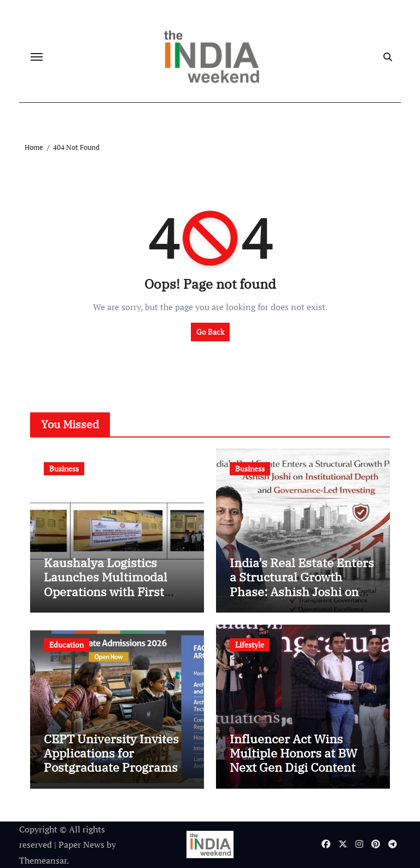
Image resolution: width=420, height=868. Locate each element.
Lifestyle (250, 645)
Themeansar (43, 860)
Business (64, 468)
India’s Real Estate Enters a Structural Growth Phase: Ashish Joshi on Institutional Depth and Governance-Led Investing (302, 599)
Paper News (81, 844)
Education (66, 645)
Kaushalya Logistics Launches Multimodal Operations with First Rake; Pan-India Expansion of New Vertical (106, 599)
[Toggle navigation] (37, 57)
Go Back (210, 332)
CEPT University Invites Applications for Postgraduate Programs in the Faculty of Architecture (111, 768)
